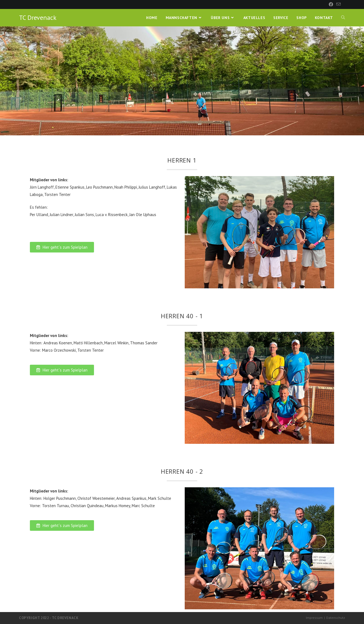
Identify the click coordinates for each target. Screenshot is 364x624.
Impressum (314, 618)
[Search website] (343, 18)
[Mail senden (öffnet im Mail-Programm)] (338, 4)
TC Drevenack (38, 18)
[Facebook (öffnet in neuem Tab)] (331, 4)
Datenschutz (336, 618)
